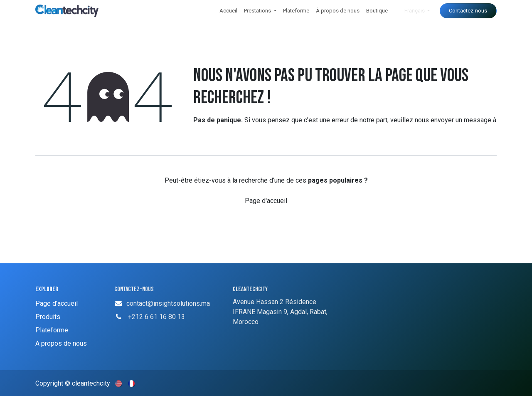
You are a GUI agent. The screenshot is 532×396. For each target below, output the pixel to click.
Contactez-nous (468, 11)
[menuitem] (228, 11)
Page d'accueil (266, 201)
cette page (209, 130)
